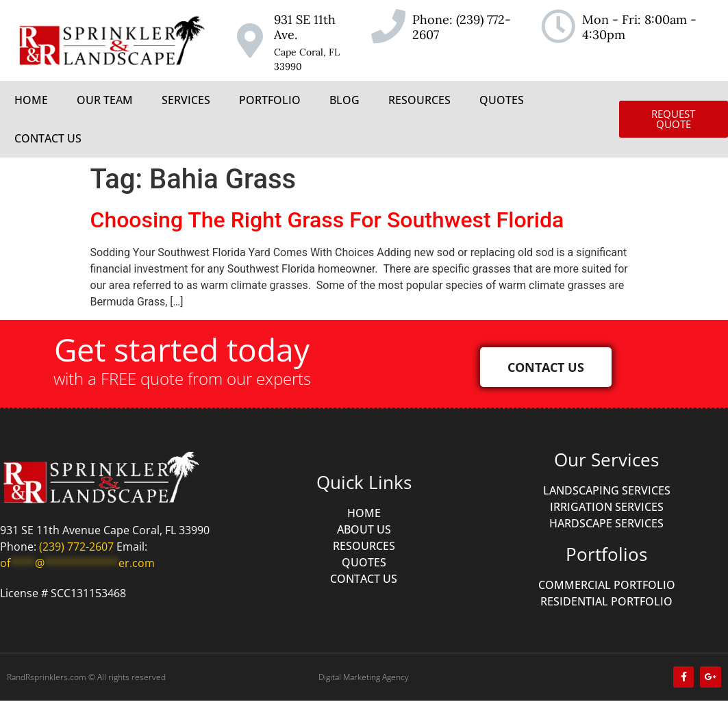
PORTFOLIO (270, 100)
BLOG (344, 100)
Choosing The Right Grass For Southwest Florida (327, 220)
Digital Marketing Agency (364, 678)
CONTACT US (48, 138)
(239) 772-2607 (462, 27)
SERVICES (186, 100)
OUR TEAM (105, 100)
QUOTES (502, 100)
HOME (31, 100)
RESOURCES (419, 100)
